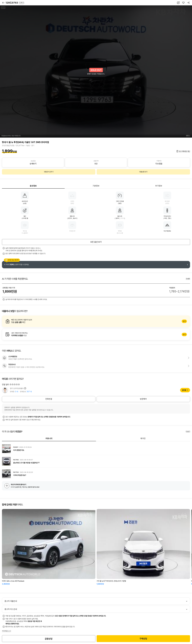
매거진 (143, 438)
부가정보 (159, 186)
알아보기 (96, 321)
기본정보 (96, 186)
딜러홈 (184, 390)
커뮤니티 (49, 438)
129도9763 (15, 3)
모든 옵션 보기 (96, 242)
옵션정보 (33, 186)
